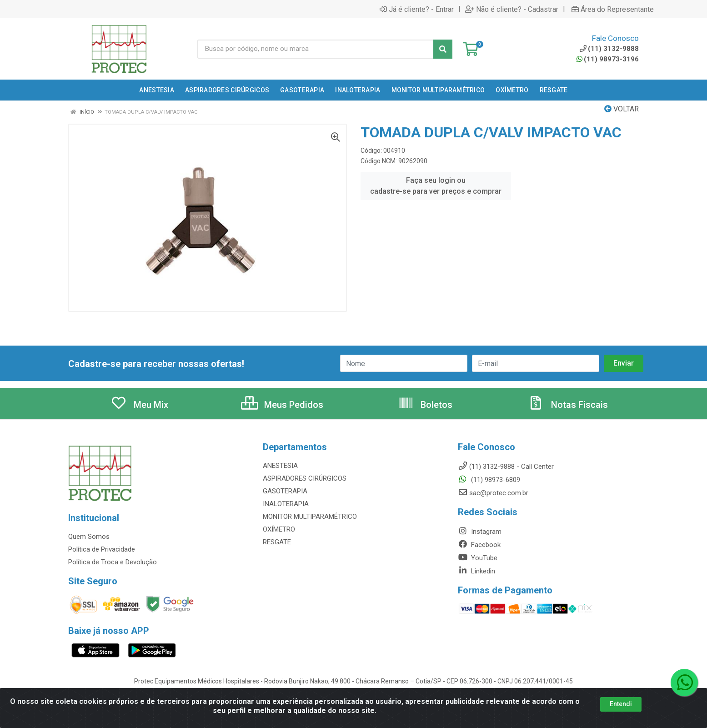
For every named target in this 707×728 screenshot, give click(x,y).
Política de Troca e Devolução (113, 562)
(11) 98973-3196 (608, 59)
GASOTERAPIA (285, 491)
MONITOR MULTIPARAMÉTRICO (310, 517)
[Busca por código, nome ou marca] (316, 49)
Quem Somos (89, 537)
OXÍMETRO (279, 529)
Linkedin (476, 571)
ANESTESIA (280, 466)
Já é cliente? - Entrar (417, 9)
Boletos (425, 405)
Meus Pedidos (282, 405)
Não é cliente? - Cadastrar (512, 9)
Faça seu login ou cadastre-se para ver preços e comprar (436, 186)
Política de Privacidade (102, 549)
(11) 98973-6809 (489, 480)
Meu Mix (139, 405)
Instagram (480, 532)
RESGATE (277, 542)
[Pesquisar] (443, 49)
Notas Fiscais (568, 405)
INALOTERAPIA (286, 504)
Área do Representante (613, 9)
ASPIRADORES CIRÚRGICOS (305, 478)
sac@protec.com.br (493, 493)
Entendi (621, 704)
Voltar (622, 109)
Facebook (479, 545)
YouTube (478, 558)
